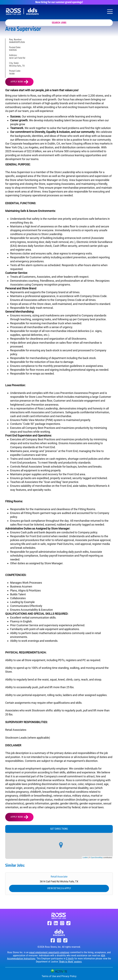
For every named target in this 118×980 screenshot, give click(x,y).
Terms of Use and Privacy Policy (59, 976)
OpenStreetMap (97, 857)
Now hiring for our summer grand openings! (59, 2)
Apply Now (17, 82)
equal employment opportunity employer (49, 952)
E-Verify (70, 959)
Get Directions (59, 829)
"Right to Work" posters (70, 962)
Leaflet (85, 857)
